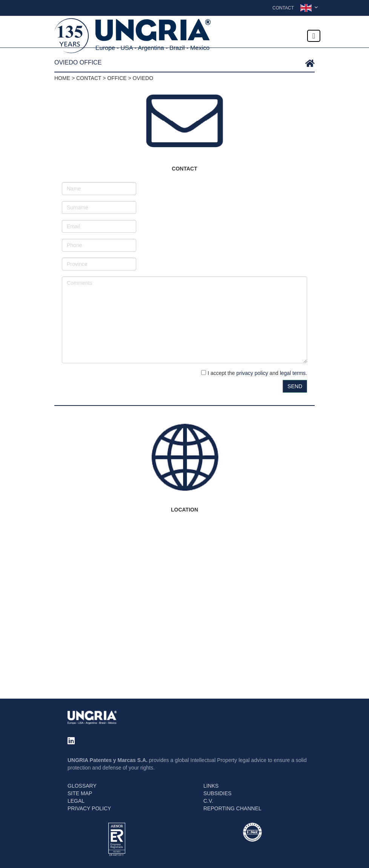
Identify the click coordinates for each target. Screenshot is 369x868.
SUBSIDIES (218, 793)
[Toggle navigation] (314, 36)
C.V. (208, 801)
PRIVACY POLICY (89, 808)
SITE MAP (80, 793)
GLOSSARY (82, 786)
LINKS (211, 786)
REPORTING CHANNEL (232, 808)
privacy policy (252, 373)
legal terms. (294, 373)
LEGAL (76, 801)
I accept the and (254, 373)
